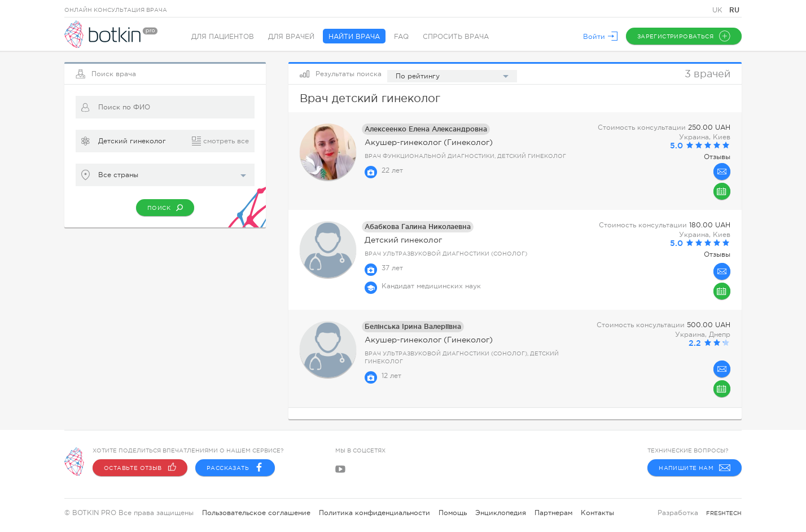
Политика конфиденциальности (374, 513)
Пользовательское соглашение (256, 513)
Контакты (597, 513)
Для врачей (291, 37)
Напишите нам (695, 468)
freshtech (724, 513)
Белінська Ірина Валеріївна (413, 326)
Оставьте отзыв (140, 468)
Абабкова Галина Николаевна (418, 227)
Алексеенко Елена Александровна (426, 129)
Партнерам (553, 513)
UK (719, 10)
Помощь (453, 513)
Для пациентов (223, 37)
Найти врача (354, 37)
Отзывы (717, 157)
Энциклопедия (501, 513)
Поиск (165, 208)
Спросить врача (456, 37)
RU (734, 10)
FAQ (401, 37)
